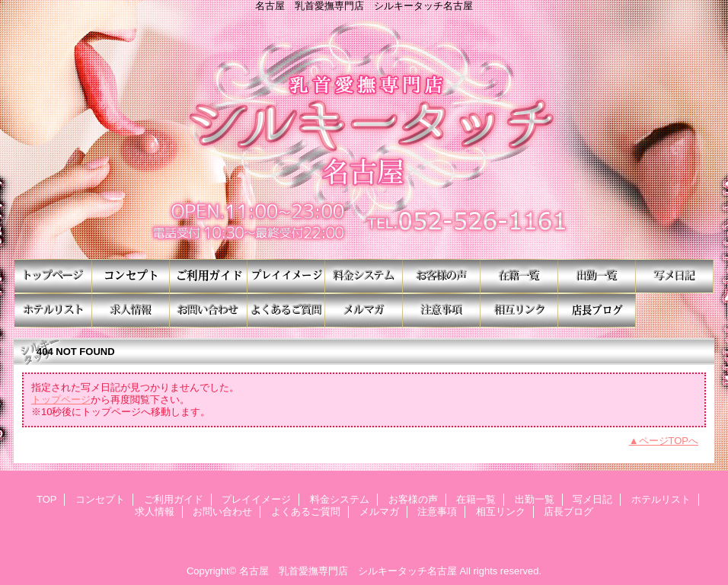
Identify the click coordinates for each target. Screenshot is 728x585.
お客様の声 (442, 276)
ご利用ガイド (209, 276)
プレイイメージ (286, 276)
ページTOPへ (669, 441)
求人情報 (131, 310)
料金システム (364, 276)
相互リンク (519, 310)
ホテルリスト (53, 310)
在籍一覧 (519, 276)
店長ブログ (597, 310)
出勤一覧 (597, 276)
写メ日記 (675, 276)
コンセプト (131, 276)
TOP (53, 276)
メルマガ (364, 310)
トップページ (61, 400)
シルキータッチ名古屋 (364, 135)
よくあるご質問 (286, 310)
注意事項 (442, 310)
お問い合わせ (209, 310)
